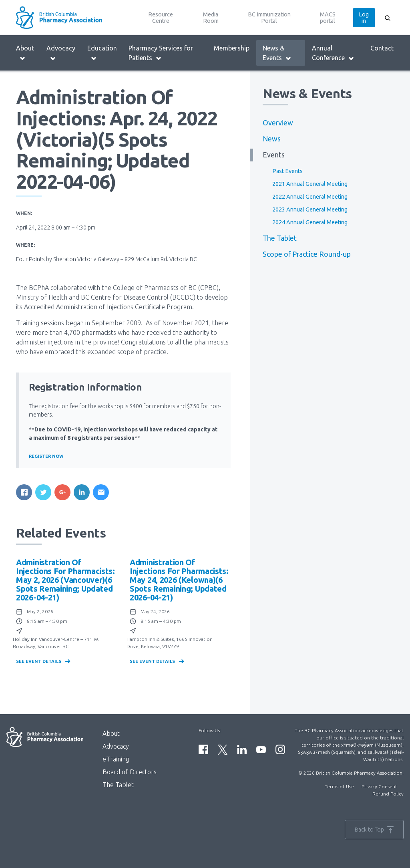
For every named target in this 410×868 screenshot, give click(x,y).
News (272, 139)
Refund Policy (388, 794)
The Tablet (280, 238)
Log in (364, 18)
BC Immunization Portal (269, 18)
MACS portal (328, 18)
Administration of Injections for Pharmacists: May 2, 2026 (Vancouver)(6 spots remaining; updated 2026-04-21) (65, 580)
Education (102, 53)
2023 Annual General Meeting (310, 209)
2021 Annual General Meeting (310, 184)
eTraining (116, 759)
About (25, 53)
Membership (232, 48)
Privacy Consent (379, 786)
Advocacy (61, 53)
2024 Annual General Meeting (310, 222)
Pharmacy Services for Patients (161, 53)
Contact (382, 48)
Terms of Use (339, 786)
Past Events (287, 171)
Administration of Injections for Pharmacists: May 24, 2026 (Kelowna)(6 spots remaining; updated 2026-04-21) (179, 580)
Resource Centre (161, 18)
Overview (278, 123)
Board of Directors (130, 772)
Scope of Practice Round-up (307, 254)
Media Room (211, 18)
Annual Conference (333, 53)
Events (274, 155)
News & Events (277, 53)
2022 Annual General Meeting (310, 197)
